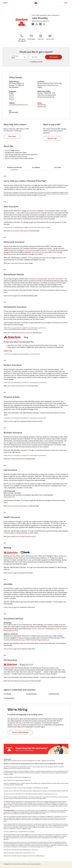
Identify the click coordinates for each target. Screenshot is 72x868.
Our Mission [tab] (36, 167)
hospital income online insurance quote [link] (23, 536)
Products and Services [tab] (14, 167)
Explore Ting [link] (8, 351)
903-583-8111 (41, 105)
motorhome (33, 279)
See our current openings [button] (20, 732)
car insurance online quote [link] (19, 231)
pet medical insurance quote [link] (20, 681)
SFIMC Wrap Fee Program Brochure (37, 640)
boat (49, 279)
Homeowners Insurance (11, 313)
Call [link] (5, 296)
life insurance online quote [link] (19, 506)
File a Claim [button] (12, 136)
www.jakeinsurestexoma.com (18, 105)
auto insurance (32, 211)
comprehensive (33, 213)
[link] (31, 38)
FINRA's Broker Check (29, 629)
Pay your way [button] (52, 138)
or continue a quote (36, 62)
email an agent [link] (13, 296)
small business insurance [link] (19, 459)
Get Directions (14, 87)
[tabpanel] (36, 95)
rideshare (50, 213)
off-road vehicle (58, 279)
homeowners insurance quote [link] (20, 333)
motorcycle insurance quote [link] (20, 263)
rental (42, 213)
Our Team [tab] (58, 167)
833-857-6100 (42, 107)
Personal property (48, 315)
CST (48, 91)
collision (23, 213)
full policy (10, 805)
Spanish (12, 95)
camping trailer (42, 279)
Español (5, 3)
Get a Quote (54, 57)
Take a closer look (9, 497)
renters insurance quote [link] (18, 386)
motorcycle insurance (41, 252)
